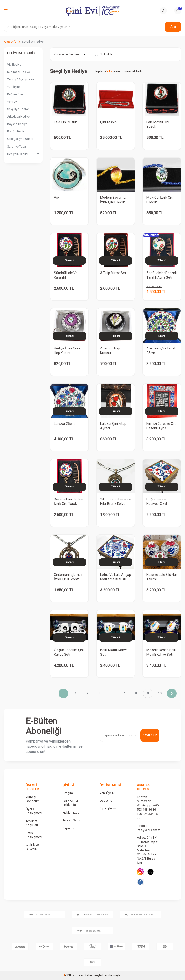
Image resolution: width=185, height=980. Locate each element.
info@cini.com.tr (148, 830)
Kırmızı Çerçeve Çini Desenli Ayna (161, 426)
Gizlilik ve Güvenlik (32, 847)
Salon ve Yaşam (18, 147)
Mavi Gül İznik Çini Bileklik (160, 200)
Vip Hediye (14, 65)
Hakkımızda (71, 813)
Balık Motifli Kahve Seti (114, 652)
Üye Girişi (106, 801)
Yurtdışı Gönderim (33, 799)
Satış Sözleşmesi (34, 835)
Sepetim (68, 828)
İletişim (68, 793)
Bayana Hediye (17, 124)
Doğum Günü (16, 94)
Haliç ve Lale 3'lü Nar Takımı (162, 577)
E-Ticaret (78, 975)
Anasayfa (10, 42)
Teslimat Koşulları (32, 823)
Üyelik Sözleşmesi (34, 811)
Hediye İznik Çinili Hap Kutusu (67, 351)
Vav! (57, 198)
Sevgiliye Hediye (18, 109)
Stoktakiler (104, 54)
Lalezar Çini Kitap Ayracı (113, 426)
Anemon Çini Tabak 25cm (161, 351)
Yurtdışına (14, 87)
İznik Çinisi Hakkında (70, 803)
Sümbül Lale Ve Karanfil (66, 275)
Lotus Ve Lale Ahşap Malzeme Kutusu (116, 577)
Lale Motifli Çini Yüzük (158, 124)
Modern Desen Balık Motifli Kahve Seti (162, 652)
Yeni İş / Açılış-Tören (21, 79)
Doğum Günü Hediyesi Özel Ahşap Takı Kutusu (161, 502)
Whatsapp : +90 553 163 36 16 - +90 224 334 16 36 (148, 812)
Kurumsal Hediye (19, 72)
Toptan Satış (71, 820)
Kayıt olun (150, 735)
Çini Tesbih (108, 122)
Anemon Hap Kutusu (110, 351)
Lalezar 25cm (64, 424)
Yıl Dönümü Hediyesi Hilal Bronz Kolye (116, 502)
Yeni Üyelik (107, 793)
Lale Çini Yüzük (65, 122)
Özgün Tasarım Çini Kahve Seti (69, 652)
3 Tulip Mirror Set (113, 273)
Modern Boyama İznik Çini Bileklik (113, 200)
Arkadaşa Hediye (18, 117)
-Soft (68, 975)
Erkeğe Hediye (17, 132)
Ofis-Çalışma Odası (20, 139)
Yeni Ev (12, 102)
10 (160, 693)
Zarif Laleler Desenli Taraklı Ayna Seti (162, 275)
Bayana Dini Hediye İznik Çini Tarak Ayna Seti (68, 502)
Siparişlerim (108, 808)
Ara (173, 27)
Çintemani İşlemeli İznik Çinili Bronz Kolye (68, 577)
